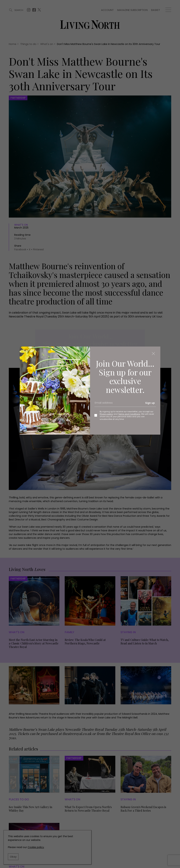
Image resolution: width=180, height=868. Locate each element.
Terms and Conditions (129, 414)
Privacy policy (106, 414)
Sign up (150, 403)
